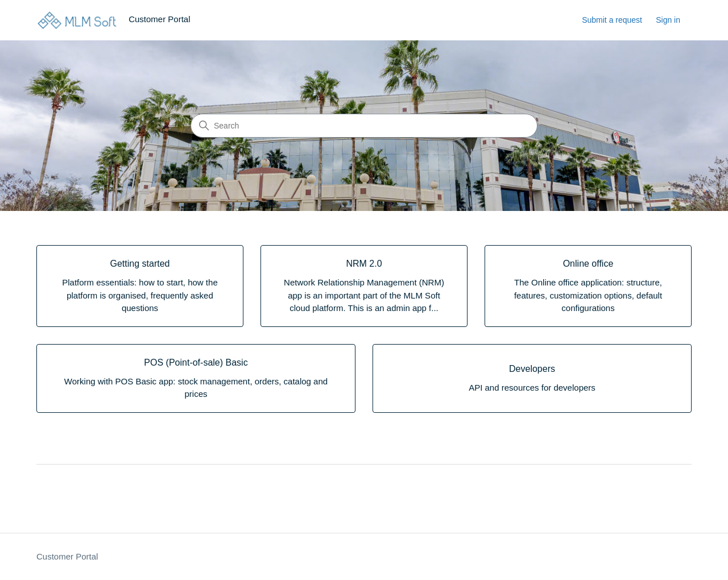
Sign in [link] (668, 20)
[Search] (364, 126)
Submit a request (612, 20)
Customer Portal (67, 556)
